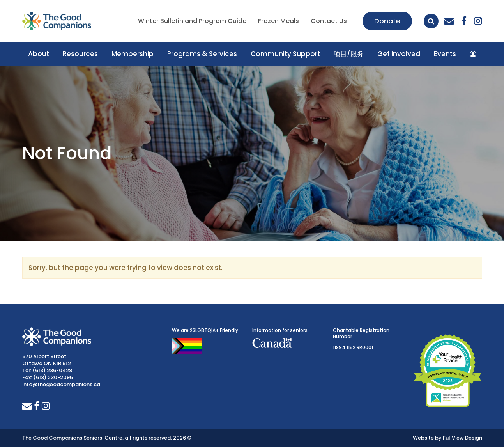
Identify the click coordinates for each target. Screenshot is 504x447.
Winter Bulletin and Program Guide (192, 21)
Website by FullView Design (447, 438)
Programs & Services (202, 54)
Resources (80, 54)
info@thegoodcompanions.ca (61, 384)
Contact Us (329, 21)
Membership (133, 54)
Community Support (285, 54)
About (39, 54)
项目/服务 (349, 54)
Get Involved (399, 54)
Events (445, 54)
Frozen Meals (279, 21)
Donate (387, 21)
